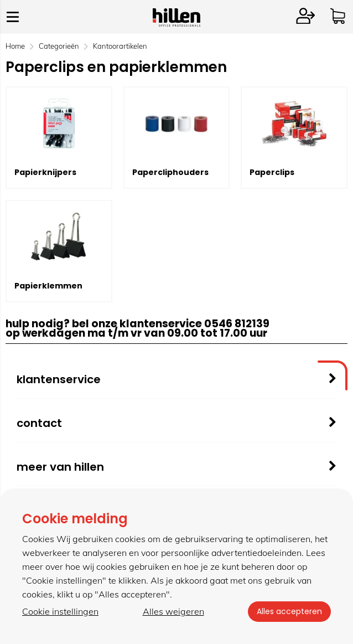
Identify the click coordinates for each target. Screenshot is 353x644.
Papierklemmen (48, 286)
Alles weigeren (173, 611)
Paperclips (272, 172)
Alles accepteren (289, 611)
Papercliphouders (170, 172)
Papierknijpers (45, 172)
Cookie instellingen (60, 611)
